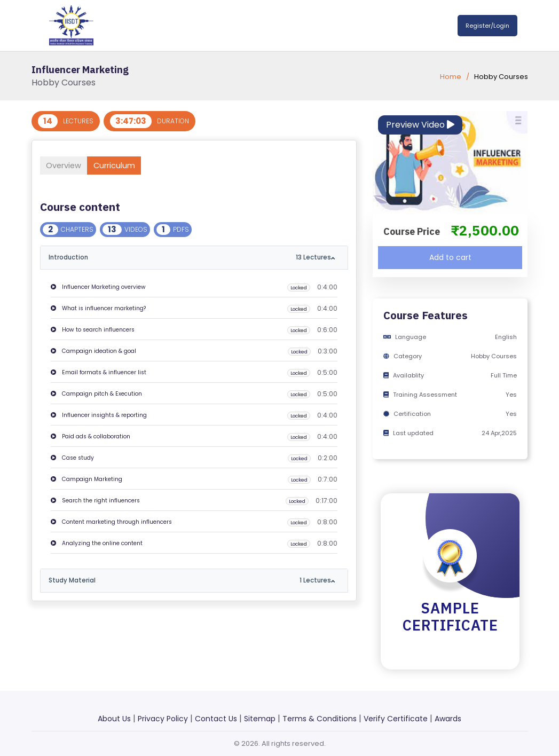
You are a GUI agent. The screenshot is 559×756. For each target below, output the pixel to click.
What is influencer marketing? (98, 309)
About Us (114, 719)
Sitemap (260, 719)
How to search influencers (93, 330)
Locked (298, 288)
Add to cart (450, 257)
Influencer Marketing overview (98, 288)
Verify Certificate (396, 719)
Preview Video (420, 125)
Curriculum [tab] (130, 165)
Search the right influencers (95, 501)
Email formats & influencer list (99, 373)
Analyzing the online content (97, 544)
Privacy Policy (163, 719)
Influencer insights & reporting (99, 416)
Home (451, 77)
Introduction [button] (190, 258)
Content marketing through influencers (111, 522)
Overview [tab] (69, 165)
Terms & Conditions (320, 719)
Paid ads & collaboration (90, 437)
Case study (72, 458)
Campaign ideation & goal (93, 352)
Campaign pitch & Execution (96, 394)
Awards (448, 719)
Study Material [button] (190, 581)
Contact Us (216, 719)
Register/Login (487, 26)
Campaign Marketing (86, 480)
